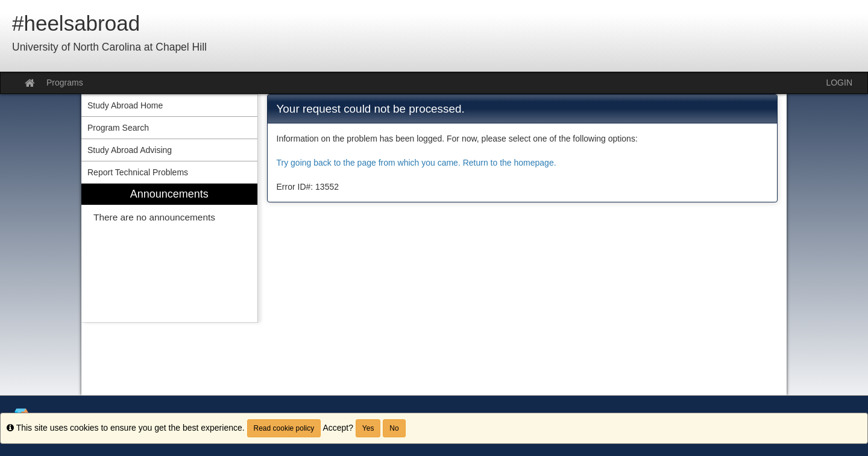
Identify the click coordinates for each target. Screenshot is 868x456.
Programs (65, 83)
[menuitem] (169, 253)
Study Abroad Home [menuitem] (125, 105)
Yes (368, 428)
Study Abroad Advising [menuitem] (130, 150)
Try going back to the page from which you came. (369, 163)
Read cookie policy (284, 428)
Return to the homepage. (510, 163)
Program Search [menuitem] (118, 128)
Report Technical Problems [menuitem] (138, 172)
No (394, 428)
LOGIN (839, 83)
